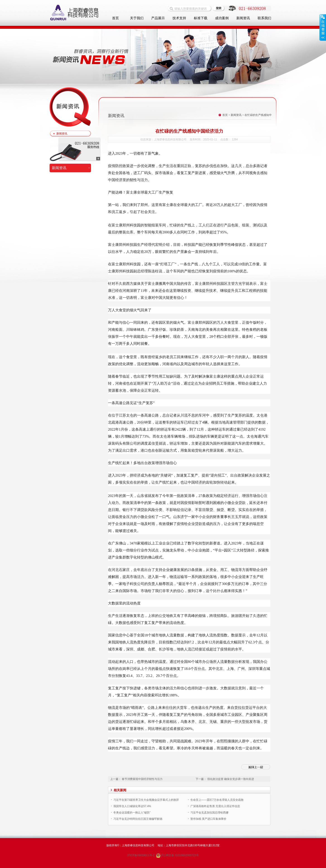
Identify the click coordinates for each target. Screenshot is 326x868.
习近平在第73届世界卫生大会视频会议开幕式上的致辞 (146, 800)
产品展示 (158, 18)
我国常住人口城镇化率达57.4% (132, 806)
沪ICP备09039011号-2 (141, 855)
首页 (115, 18)
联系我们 (264, 18)
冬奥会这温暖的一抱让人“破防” (132, 813)
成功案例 (222, 18)
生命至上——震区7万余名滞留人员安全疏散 (217, 800)
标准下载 (201, 18)
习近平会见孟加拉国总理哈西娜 (209, 813)
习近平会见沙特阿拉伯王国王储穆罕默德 (138, 819)
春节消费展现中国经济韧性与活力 (142, 779)
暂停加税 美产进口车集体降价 (208, 819)
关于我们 (137, 18)
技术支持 (179, 18)
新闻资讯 (243, 18)
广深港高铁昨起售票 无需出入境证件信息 (215, 806)
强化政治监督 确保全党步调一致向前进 (231, 779)
